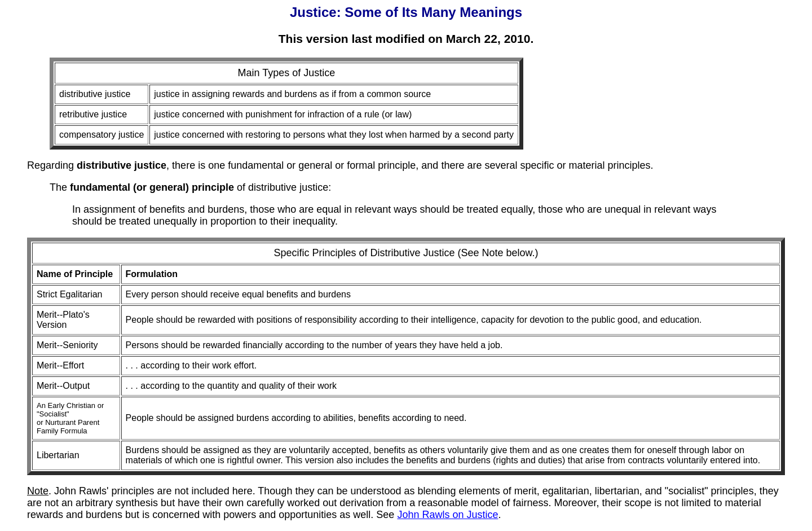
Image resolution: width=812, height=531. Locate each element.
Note (38, 491)
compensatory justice (101, 135)
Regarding (97, 165)
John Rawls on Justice (447, 515)
